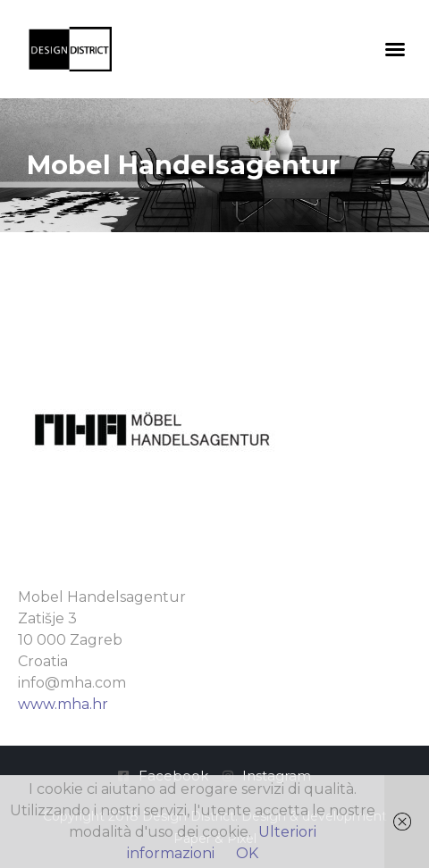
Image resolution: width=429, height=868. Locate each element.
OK (247, 853)
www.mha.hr (63, 704)
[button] (395, 49)
